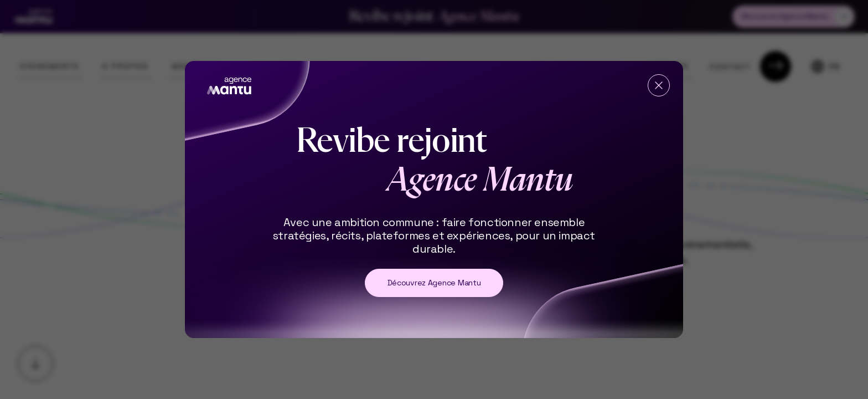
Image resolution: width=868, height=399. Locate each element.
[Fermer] (659, 85)
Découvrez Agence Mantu (434, 283)
